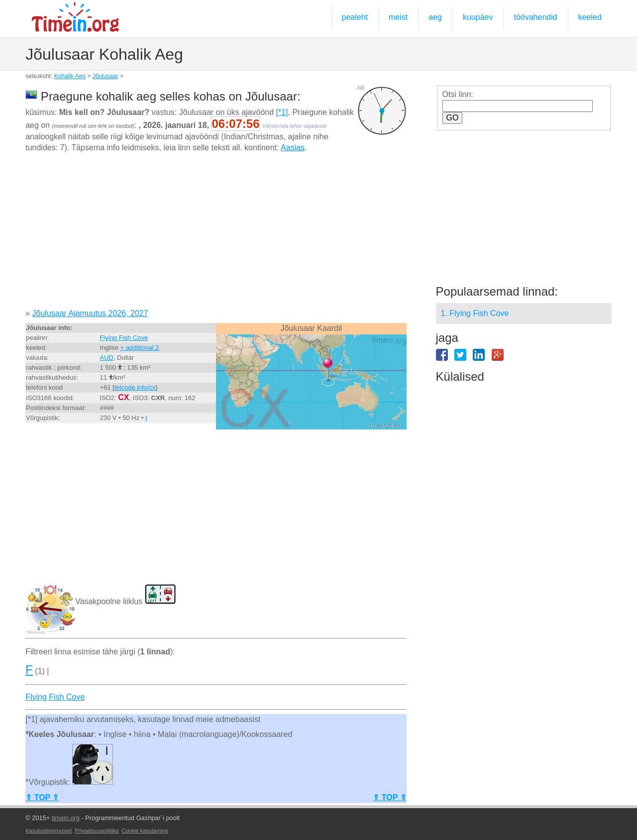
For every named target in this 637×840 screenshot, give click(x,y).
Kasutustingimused (49, 831)
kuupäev (478, 17)
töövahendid (535, 17)
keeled (590, 17)
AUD (106, 358)
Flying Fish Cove (124, 338)
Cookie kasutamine (145, 831)
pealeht (355, 17)
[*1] (282, 112)
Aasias (293, 148)
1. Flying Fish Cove (475, 313)
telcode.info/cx (135, 387)
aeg (435, 17)
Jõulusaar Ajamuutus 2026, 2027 (90, 313)
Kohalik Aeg (70, 76)
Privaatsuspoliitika (97, 831)
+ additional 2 (140, 348)
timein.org (66, 818)
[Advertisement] (216, 234)
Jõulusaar (106, 76)
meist (398, 17)
